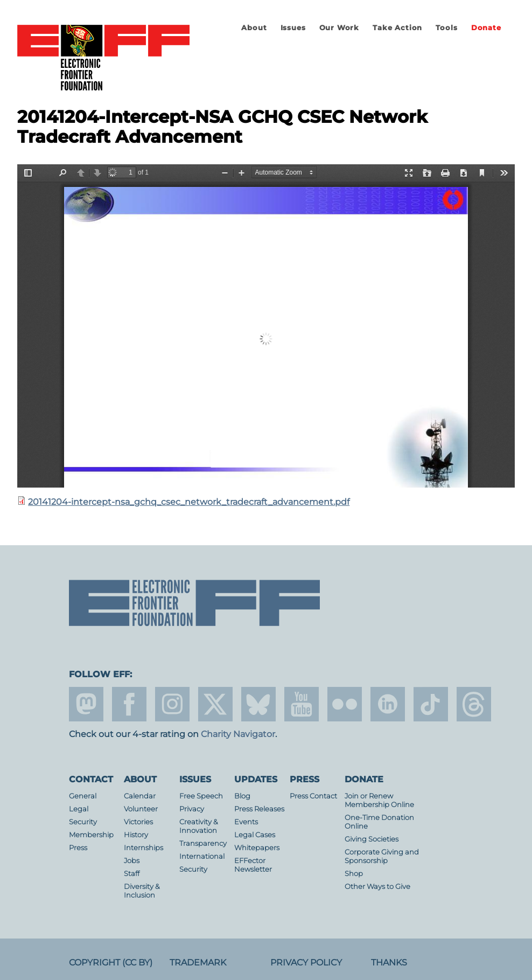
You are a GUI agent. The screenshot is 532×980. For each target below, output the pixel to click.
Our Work (339, 28)
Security (83, 822)
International (202, 856)
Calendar (140, 796)
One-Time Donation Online (379, 822)
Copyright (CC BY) (111, 962)
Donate (486, 28)
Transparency (203, 843)
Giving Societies (372, 839)
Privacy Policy (306, 962)
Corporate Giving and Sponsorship (382, 856)
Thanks (389, 962)
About (254, 28)
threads (474, 704)
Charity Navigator (238, 734)
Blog (242, 796)
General (83, 796)
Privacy (192, 809)
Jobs (132, 861)
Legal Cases (255, 835)
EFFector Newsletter (253, 865)
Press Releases (259, 809)
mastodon (86, 704)
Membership (91, 835)
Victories (138, 822)
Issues (293, 28)
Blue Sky (258, 704)
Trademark (198, 962)
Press (78, 848)
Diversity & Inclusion (142, 891)
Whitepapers (257, 848)
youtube (302, 704)
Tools (446, 28)
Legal (79, 809)
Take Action (397, 28)
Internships (143, 848)
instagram (172, 704)
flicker (345, 704)
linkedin (388, 704)
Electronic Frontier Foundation (103, 58)
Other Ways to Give (377, 887)
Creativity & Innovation (199, 826)
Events (246, 822)
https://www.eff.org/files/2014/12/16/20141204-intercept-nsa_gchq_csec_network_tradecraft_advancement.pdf (266, 326)
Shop (354, 874)
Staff (132, 874)
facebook (129, 704)
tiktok (431, 704)
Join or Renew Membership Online (379, 800)
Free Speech (201, 796)
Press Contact (313, 796)
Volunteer (141, 809)
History (136, 835)
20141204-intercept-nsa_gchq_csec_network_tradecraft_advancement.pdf (189, 502)
